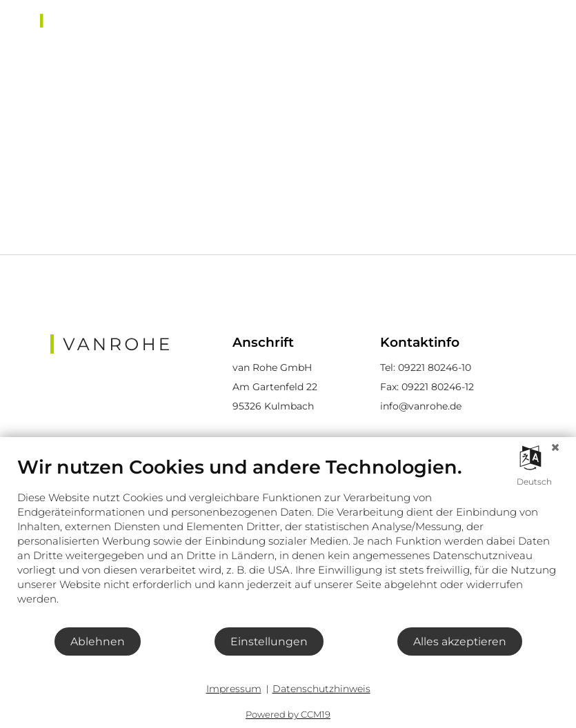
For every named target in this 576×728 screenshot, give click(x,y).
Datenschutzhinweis (321, 689)
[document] (288, 541)
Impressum (234, 689)
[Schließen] (555, 447)
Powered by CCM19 (288, 714)
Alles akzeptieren (460, 641)
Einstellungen (269, 641)
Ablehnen (98, 641)
